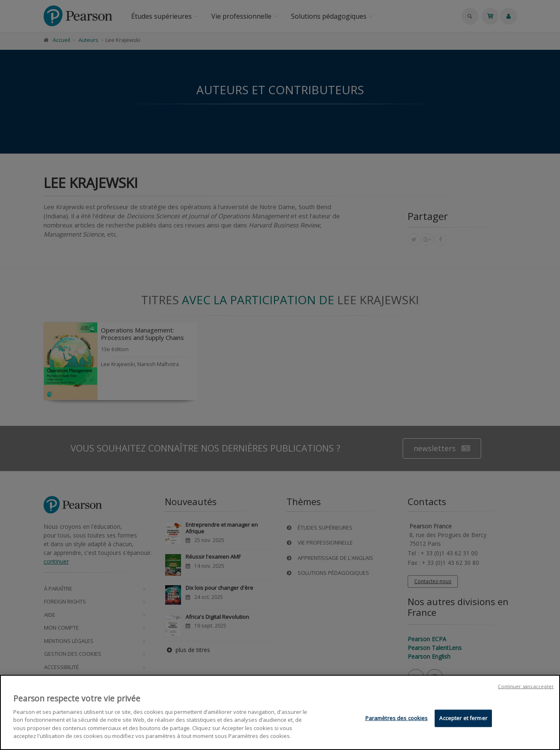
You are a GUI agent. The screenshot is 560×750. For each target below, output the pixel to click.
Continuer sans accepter (526, 687)
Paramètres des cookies (397, 719)
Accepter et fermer (463, 719)
